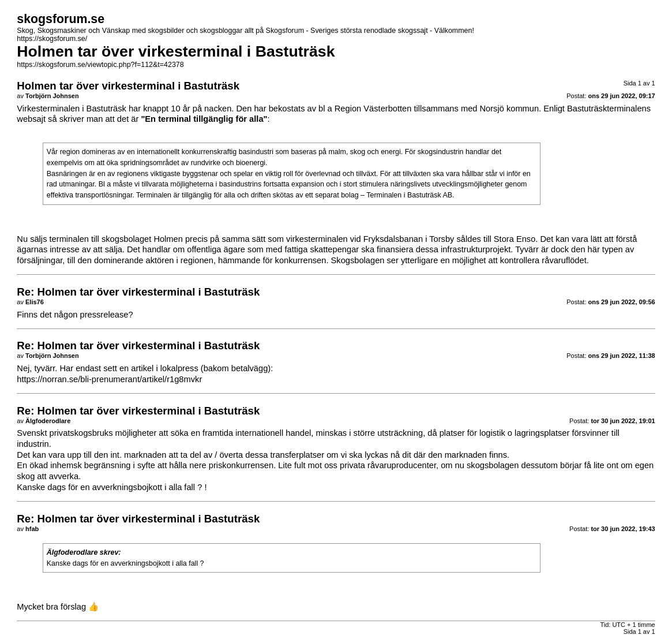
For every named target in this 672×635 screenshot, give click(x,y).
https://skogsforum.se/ (52, 39)
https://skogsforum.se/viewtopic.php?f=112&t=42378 (100, 65)
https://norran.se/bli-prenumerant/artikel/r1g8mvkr (109, 379)
